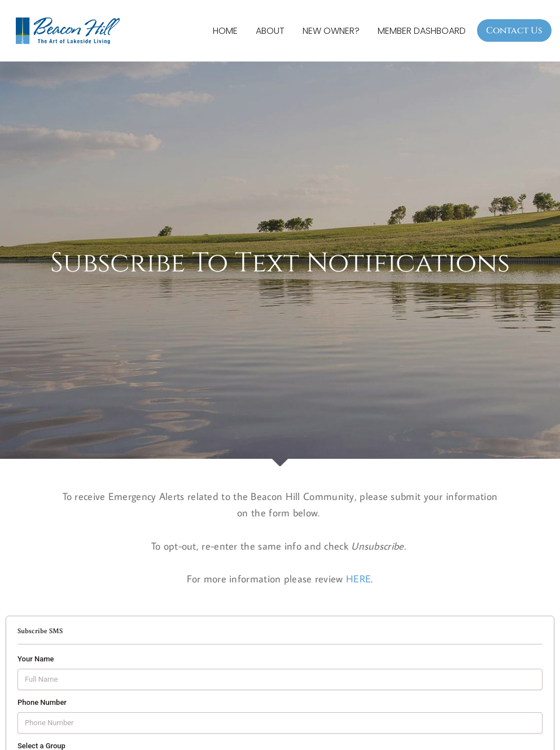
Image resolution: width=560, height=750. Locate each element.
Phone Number (42, 703)
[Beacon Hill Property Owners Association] (71, 31)
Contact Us (514, 30)
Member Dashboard (422, 31)
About (270, 31)
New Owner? (331, 31)
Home (225, 31)
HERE (358, 579)
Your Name (36, 659)
